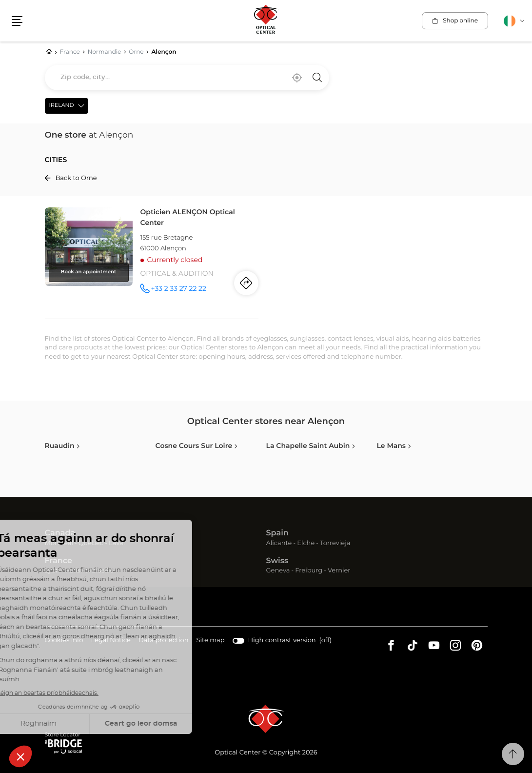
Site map (211, 641)
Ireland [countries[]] (62, 106)
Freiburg (309, 571)
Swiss (277, 561)
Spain (277, 533)
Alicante (279, 543)
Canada (60, 533)
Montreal (59, 543)
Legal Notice (110, 641)
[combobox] (187, 78)
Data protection (164, 641)
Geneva (278, 571)
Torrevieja (335, 543)
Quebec (91, 543)
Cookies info (64, 641)
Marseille (100, 571)
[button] (17, 21)
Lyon (52, 571)
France (59, 561)
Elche (306, 543)
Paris (73, 571)
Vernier (339, 571)
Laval (117, 543)
